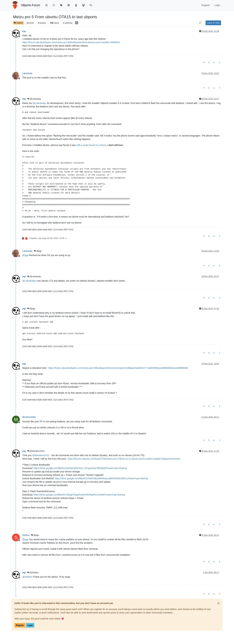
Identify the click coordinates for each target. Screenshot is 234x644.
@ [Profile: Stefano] (27, 577)
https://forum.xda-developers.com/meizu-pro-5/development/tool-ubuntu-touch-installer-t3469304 (71, 42)
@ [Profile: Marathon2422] (41, 455)
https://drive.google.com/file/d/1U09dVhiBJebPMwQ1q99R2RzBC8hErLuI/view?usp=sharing (101, 478)
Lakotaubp (27, 73)
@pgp (38, 251)
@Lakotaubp (34, 99)
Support (18, 23)
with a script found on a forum (91, 145)
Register (20, 625)
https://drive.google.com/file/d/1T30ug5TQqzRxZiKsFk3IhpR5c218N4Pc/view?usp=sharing (79, 495)
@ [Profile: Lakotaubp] (39, 103)
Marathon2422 (29, 417)
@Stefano (33, 573)
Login (30, 625)
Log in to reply (213, 23)
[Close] (218, 603)
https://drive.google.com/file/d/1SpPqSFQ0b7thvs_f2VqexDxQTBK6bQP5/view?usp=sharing (80, 468)
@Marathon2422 (36, 451)
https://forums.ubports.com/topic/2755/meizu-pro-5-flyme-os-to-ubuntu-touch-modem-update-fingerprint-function (124, 459)
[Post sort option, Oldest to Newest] (200, 23)
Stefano (26, 535)
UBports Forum (31, 5)
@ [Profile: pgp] (25, 255)
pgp (24, 31)
